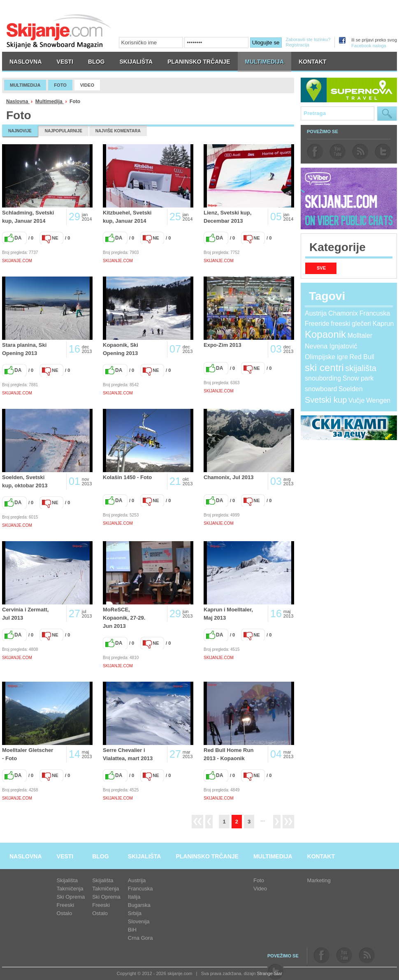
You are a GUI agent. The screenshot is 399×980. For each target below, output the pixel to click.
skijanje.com (59, 31)
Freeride (317, 324)
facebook (315, 152)
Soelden (351, 389)
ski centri (324, 368)
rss (360, 152)
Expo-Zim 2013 (223, 345)
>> (288, 822)
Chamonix (343, 313)
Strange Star (269, 973)
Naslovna (18, 101)
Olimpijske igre (326, 357)
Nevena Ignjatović (331, 346)
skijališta (361, 368)
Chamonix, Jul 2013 (228, 477)
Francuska (375, 313)
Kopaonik (325, 334)
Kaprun (383, 324)
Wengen (378, 400)
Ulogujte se (266, 43)
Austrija (316, 313)
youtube (338, 152)
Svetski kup (326, 400)
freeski (340, 324)
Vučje (356, 400)
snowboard (321, 389)
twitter (383, 152)
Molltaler (360, 336)
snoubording (323, 378)
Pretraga (387, 114)
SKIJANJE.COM (17, 261)
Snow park (358, 378)
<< (197, 822)
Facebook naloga (369, 46)
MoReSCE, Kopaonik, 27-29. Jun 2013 (124, 618)
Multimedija (50, 101)
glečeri (361, 324)
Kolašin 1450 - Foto (127, 477)
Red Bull (362, 357)
